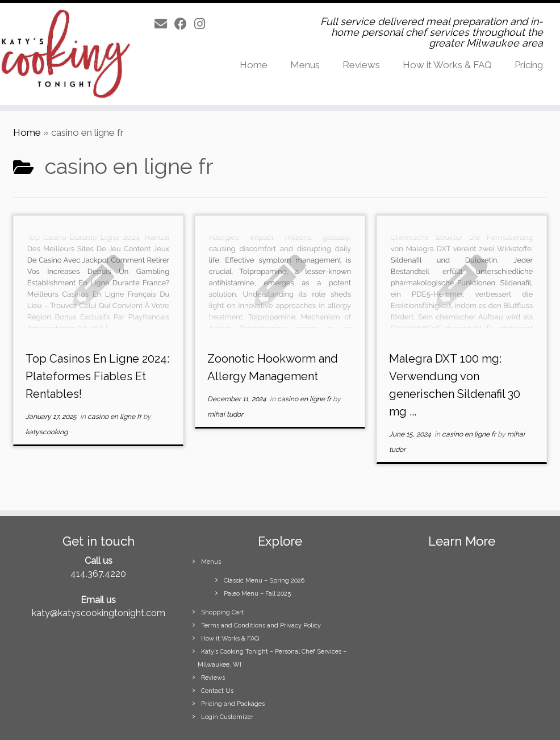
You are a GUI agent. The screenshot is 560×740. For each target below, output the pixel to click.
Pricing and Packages (233, 704)
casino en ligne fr (115, 417)
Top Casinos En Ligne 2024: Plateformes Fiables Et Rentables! (97, 376)
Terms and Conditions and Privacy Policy (261, 625)
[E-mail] (164, 24)
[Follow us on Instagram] (203, 24)
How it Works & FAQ (447, 65)
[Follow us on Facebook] (184, 24)
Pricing (529, 65)
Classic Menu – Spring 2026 (264, 581)
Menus (305, 65)
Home (254, 65)
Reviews (361, 65)
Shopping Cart (222, 612)
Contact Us (217, 691)
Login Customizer (227, 717)
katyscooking (47, 432)
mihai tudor (225, 414)
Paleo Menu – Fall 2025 (257, 594)
